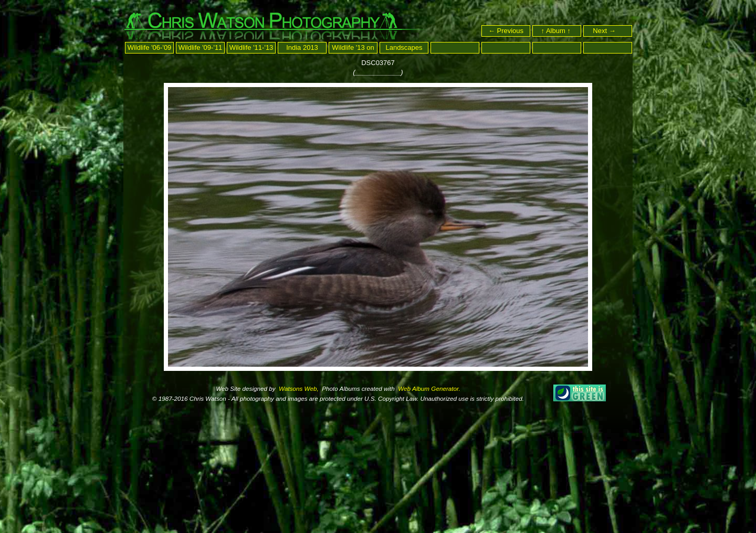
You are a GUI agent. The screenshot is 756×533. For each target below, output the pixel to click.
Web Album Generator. (428, 388)
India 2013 (302, 47)
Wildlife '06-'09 (150, 47)
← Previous (506, 31)
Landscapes (404, 47)
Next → (609, 31)
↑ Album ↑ (557, 31)
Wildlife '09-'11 (201, 47)
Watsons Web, (298, 388)
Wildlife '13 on (353, 47)
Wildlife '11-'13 (251, 47)
